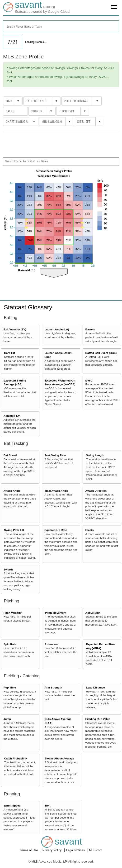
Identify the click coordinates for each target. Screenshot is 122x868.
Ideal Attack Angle (56, 491)
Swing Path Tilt (14, 530)
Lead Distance (95, 687)
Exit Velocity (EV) (15, 329)
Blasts (90, 530)
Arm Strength (53, 687)
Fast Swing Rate (55, 455)
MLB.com (96, 850)
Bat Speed (10, 455)
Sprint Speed (12, 805)
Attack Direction (96, 491)
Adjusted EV (12, 416)
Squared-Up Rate (56, 530)
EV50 (89, 380)
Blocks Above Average (59, 758)
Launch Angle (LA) (57, 329)
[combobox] (61, 26)
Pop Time (10, 687)
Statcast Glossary (28, 307)
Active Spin (93, 613)
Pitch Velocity (13, 613)
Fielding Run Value (98, 719)
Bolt (48, 805)
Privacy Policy (53, 850)
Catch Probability (15, 758)
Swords (9, 569)
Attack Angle (12, 491)
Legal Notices (76, 850)
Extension (51, 644)
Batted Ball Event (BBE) (101, 353)
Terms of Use (29, 850)
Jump (7, 719)
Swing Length (95, 455)
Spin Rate (10, 644)
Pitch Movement (56, 613)
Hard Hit (9, 353)
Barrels (90, 329)
